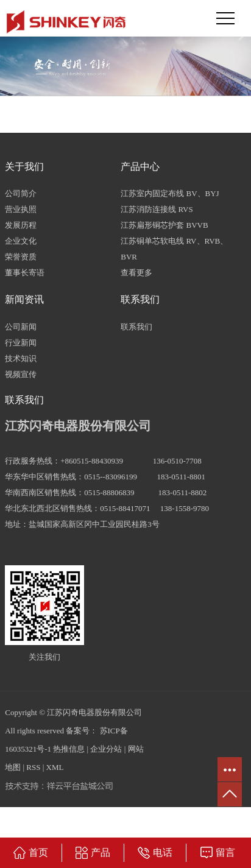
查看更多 (136, 273)
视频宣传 (21, 374)
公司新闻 (21, 327)
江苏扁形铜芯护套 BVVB (164, 225)
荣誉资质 (21, 257)
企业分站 (106, 749)
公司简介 (21, 193)
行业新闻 (21, 343)
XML (55, 767)
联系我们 (136, 327)
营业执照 (21, 209)
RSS (33, 767)
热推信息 (69, 749)
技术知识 (21, 358)
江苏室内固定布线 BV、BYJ (170, 193)
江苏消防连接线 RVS (157, 209)
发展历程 (21, 225)
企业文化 (21, 241)
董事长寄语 (25, 273)
